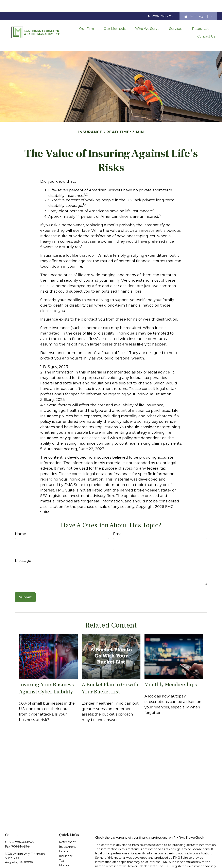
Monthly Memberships (171, 666)
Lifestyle (65, 851)
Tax (61, 842)
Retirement (67, 823)
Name (21, 515)
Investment (67, 828)
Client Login (195, 4)
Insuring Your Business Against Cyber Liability (46, 669)
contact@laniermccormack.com (28, 850)
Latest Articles (69, 856)
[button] (87, 16)
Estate (64, 832)
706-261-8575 (24, 823)
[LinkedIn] (15, 857)
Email (118, 515)
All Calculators (69, 865)
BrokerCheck (195, 819)
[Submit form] (25, 578)
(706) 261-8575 (160, 4)
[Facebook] (8, 857)
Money (64, 846)
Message (23, 542)
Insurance (66, 837)
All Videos (66, 860)
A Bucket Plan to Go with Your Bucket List (110, 669)
